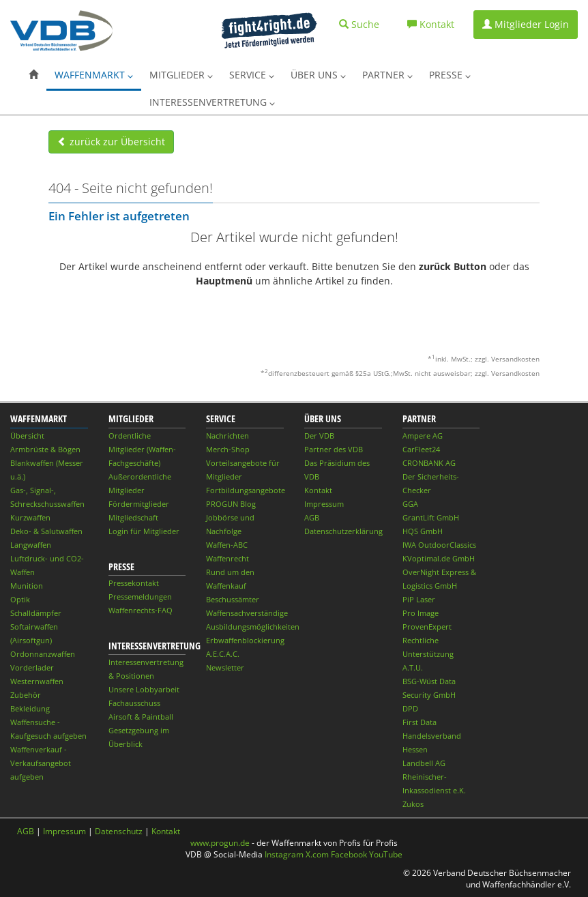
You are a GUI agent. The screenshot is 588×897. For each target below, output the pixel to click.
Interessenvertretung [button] (212, 102)
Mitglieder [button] (181, 75)
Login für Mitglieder (144, 531)
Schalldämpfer (36, 613)
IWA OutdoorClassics (439, 545)
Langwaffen (31, 545)
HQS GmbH (423, 531)
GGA (410, 504)
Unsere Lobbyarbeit (144, 689)
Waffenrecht (227, 558)
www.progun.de (220, 843)
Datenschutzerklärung (343, 531)
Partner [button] (387, 75)
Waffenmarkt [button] (94, 75)
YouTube (386, 854)
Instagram (284, 854)
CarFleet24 (421, 449)
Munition (27, 586)
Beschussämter (233, 599)
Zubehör (26, 695)
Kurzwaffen (30, 517)
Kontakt (318, 490)
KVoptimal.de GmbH (439, 558)
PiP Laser (419, 599)
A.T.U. (413, 667)
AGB (312, 517)
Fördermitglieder (139, 504)
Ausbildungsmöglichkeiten (253, 627)
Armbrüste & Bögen (45, 449)
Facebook (349, 854)
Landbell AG (424, 763)
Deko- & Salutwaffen (46, 531)
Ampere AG (423, 436)
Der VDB (319, 436)
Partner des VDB (334, 449)
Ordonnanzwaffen (43, 654)
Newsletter (225, 667)
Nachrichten (227, 436)
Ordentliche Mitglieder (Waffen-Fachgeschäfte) (142, 449)
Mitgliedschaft (133, 517)
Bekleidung (30, 708)
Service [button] (252, 75)
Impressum (324, 504)
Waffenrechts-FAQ (141, 610)
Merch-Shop (228, 449)
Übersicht (27, 436)
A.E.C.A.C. (223, 654)
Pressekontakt (134, 583)
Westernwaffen (37, 681)
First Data (420, 722)
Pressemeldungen (140, 597)
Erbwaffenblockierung (245, 640)
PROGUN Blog (231, 504)
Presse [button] (450, 75)
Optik (20, 599)
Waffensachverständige (247, 613)
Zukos (413, 804)
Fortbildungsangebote (246, 490)
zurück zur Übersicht (111, 142)
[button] (33, 75)
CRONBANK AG (429, 463)
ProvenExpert (427, 627)
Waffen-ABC (227, 545)
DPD (410, 708)
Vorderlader (32, 667)
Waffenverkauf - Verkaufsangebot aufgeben (41, 763)
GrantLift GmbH (431, 517)
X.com (317, 854)
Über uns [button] (318, 75)
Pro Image (421, 613)
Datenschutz (119, 831)
